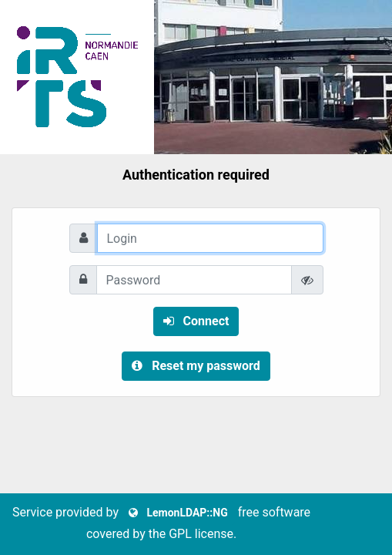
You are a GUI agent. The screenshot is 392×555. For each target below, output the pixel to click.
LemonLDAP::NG (178, 513)
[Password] (194, 280)
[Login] (210, 238)
